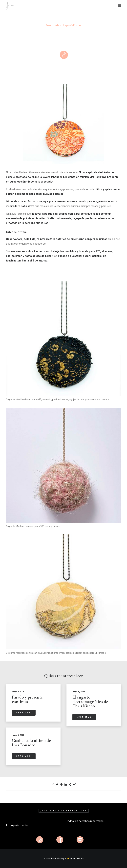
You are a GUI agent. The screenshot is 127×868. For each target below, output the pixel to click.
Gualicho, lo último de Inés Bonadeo (31, 743)
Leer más (24, 713)
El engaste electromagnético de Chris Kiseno (90, 702)
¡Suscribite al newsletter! (64, 811)
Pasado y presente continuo (27, 699)
